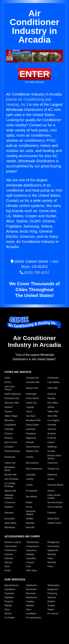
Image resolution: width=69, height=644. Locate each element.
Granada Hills (33, 382)
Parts (7, 610)
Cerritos (30, 457)
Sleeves (8, 562)
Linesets (30, 562)
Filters (51, 558)
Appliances (53, 550)
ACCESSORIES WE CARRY (22, 536)
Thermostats (11, 546)
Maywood (52, 475)
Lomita (29, 485)
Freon (50, 566)
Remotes (52, 562)
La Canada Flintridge (10, 485)
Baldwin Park (32, 451)
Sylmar (51, 407)
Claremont (53, 463)
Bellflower (52, 447)
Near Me (30, 527)
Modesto (30, 523)
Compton (9, 447)
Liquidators (10, 589)
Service (8, 614)
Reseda (51, 398)
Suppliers (9, 597)
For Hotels (9, 618)
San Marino (32, 497)
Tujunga (30, 407)
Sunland (8, 407)
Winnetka (9, 420)
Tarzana (8, 412)
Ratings (8, 606)
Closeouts (9, 593)
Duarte (51, 479)
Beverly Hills (10, 475)
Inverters (9, 554)
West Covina (11, 442)
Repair (51, 610)
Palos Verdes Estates (54, 497)
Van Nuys (31, 416)
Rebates (30, 606)
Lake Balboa (54, 382)
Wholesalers (54, 585)
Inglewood (31, 438)
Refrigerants (53, 542)
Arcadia (51, 451)
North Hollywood (13, 394)
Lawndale (31, 475)
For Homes (53, 614)
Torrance (52, 429)
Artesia (51, 491)
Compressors (32, 546)
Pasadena (31, 434)
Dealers (51, 601)
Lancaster (31, 429)
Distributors (32, 585)
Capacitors (31, 550)
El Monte (52, 438)
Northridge (31, 394)
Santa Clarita (32, 425)
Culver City (10, 463)
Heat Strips (31, 570)
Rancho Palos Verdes (54, 457)
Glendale (52, 425)
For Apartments (33, 618)
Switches (9, 558)
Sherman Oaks (12, 403)
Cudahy (30, 479)
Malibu (29, 502)
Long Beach (10, 425)
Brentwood (10, 527)
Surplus (51, 606)
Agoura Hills (10, 491)
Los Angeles (53, 420)
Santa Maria (10, 523)
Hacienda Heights (31, 513)
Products (9, 601)
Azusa (29, 507)
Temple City (53, 469)
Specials (52, 597)
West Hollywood (34, 469)
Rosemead (10, 457)
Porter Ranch (32, 398)
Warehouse (32, 597)
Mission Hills (32, 388)
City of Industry (55, 507)
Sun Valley (53, 403)
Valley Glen (53, 412)
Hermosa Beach (55, 485)
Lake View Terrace (9, 388)
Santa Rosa (53, 519)
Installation (31, 614)
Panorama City (12, 398)
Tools (7, 566)
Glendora (9, 513)
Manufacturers (11, 585)
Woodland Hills (33, 420)
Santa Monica (33, 447)
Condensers (10, 550)
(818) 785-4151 (34, 272)
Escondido (10, 519)
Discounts (31, 593)
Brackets (52, 554)
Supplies (30, 554)
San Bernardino (55, 502)
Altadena (9, 507)
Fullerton (52, 513)
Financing (52, 593)
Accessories (53, 546)
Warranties (31, 589)
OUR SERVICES (15, 579)
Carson (51, 442)
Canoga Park (32, 378)
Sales (29, 610)
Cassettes (31, 558)
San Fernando (11, 479)
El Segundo (32, 491)
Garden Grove (54, 523)
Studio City (31, 403)
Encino (8, 382)
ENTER (34, 74)
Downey (8, 438)
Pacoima (52, 394)
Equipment (53, 589)
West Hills (52, 416)
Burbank (52, 434)
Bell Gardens (32, 463)
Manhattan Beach (10, 469)
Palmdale (9, 429)
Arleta (7, 378)
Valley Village (11, 416)
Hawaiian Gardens (9, 497)
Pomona (9, 434)
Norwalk (30, 442)
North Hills (53, 388)
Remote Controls (13, 542)
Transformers (32, 542)
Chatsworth (53, 378)
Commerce (10, 502)
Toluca (29, 412)
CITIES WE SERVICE (18, 372)
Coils (28, 566)
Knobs (8, 570)
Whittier (30, 519)
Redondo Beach (12, 451)
